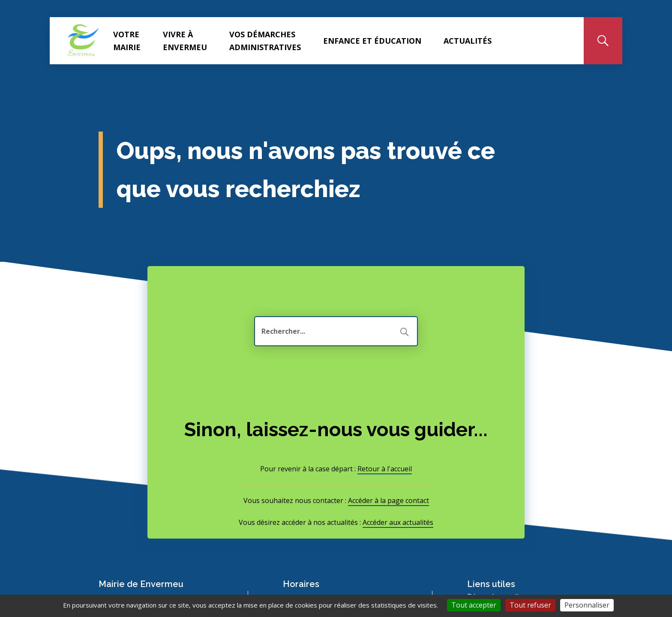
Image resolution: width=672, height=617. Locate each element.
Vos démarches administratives (265, 41)
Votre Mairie (127, 41)
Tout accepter (474, 605)
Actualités (468, 41)
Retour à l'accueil (385, 469)
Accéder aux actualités (398, 522)
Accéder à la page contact (388, 500)
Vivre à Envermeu (185, 41)
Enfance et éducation (372, 41)
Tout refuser (530, 605)
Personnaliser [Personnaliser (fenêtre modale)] (587, 605)
